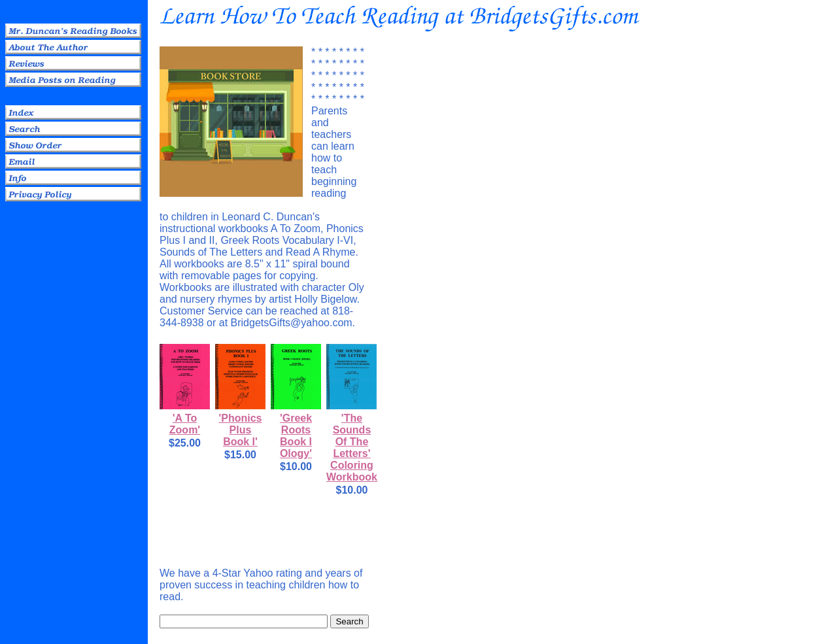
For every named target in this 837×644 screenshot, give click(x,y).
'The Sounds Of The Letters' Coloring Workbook (352, 448)
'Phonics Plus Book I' (240, 430)
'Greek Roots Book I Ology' (296, 436)
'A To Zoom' (185, 424)
